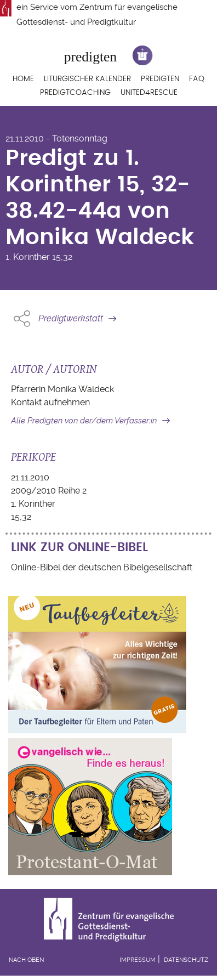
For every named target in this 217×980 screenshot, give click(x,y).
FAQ (197, 79)
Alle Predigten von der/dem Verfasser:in (84, 421)
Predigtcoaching (75, 93)
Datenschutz (186, 960)
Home (23, 79)
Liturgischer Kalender (87, 79)
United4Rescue (149, 93)
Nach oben (26, 960)
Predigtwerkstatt (71, 318)
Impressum (138, 960)
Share (22, 319)
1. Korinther (28, 257)
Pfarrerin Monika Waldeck (62, 389)
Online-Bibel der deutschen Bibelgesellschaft (102, 567)
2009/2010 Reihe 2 (49, 491)
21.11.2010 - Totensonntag (56, 138)
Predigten (160, 79)
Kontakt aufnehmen (50, 402)
